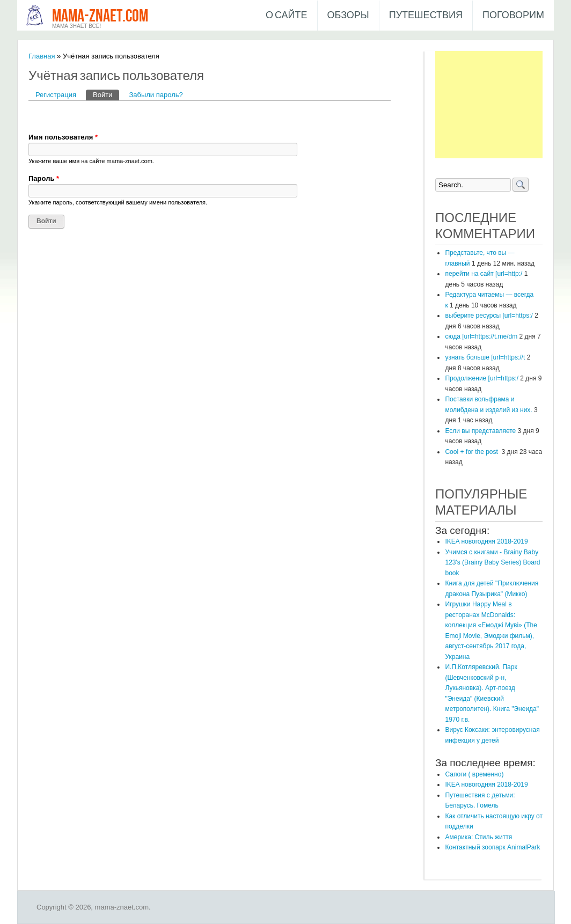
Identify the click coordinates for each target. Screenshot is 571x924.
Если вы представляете (480, 431)
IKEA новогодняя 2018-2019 (486, 541)
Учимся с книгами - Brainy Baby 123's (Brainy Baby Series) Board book (492, 563)
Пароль (44, 178)
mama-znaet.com (100, 16)
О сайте (287, 15)
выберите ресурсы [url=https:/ (489, 316)
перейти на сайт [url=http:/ (484, 274)
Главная (42, 56)
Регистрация (56, 95)
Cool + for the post (472, 452)
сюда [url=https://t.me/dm (481, 336)
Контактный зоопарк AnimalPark (492, 847)
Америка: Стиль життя (478, 837)
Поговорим (513, 15)
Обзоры (348, 15)
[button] (37, 116)
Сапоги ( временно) (474, 774)
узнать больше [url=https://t (485, 357)
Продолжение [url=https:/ (482, 378)
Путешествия (426, 15)
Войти (106, 94)
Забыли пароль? (156, 95)
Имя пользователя (63, 137)
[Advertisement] (489, 105)
